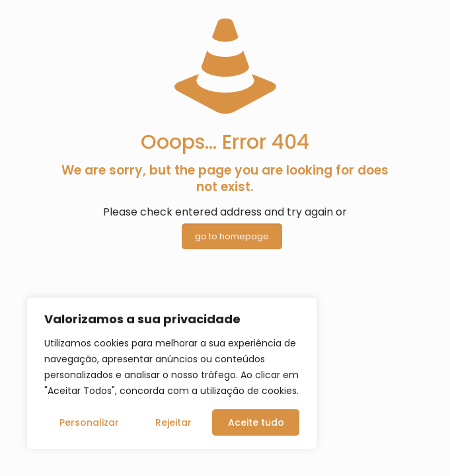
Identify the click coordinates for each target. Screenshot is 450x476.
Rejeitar (173, 422)
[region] (172, 374)
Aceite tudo (256, 422)
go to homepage (232, 236)
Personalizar (89, 422)
